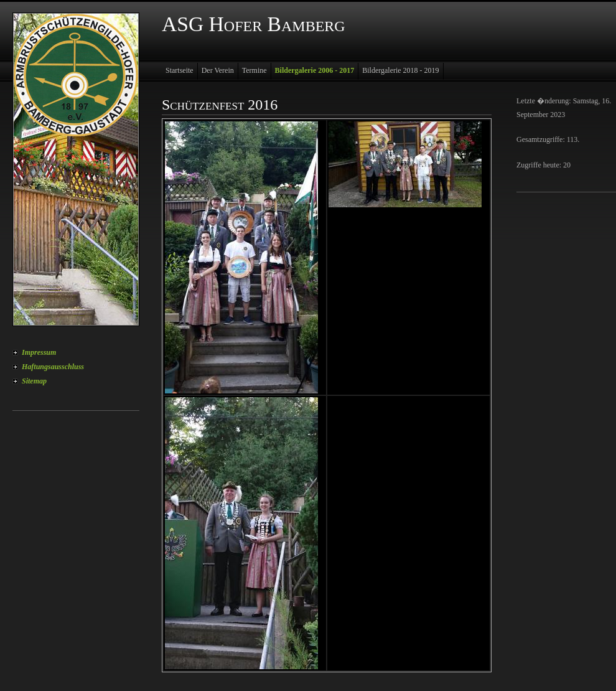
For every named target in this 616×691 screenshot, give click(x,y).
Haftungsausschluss (53, 367)
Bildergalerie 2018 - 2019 (400, 70)
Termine (254, 70)
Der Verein (218, 70)
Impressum (39, 352)
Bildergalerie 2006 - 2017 (315, 70)
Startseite (180, 70)
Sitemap (34, 381)
